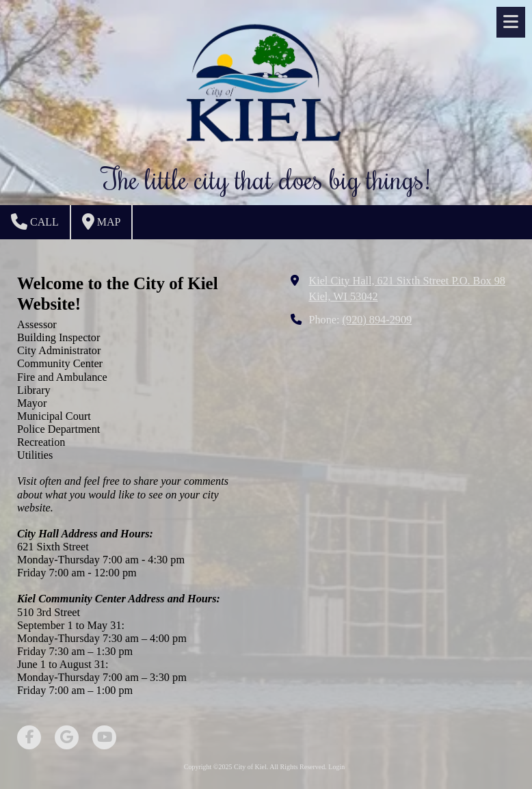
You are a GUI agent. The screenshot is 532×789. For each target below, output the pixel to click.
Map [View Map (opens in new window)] (102, 222)
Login (336, 767)
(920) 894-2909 (377, 320)
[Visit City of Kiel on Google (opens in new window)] (67, 737)
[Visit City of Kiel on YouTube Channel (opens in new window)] (104, 737)
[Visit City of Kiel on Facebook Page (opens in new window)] (29, 737)
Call (35, 222)
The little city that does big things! (266, 178)
